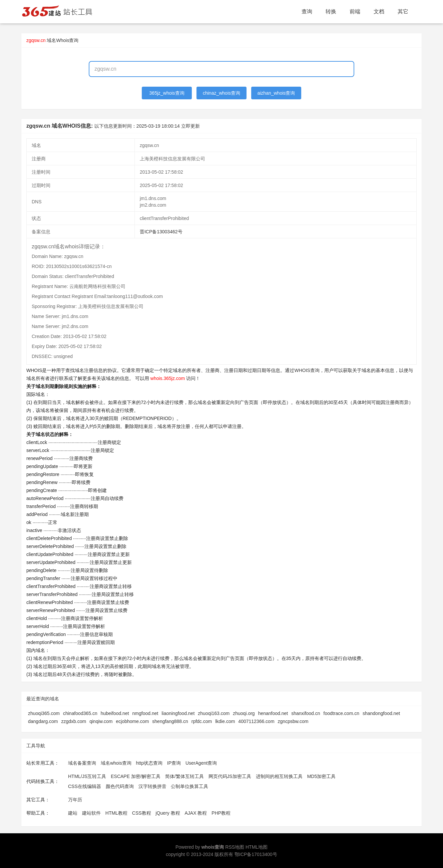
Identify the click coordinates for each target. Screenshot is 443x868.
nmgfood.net (145, 713)
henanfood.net (273, 713)
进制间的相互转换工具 (279, 776)
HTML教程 (116, 813)
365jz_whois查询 (167, 93)
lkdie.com (225, 721)
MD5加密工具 (322, 776)
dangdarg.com (43, 721)
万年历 (75, 800)
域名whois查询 (116, 763)
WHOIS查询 (307, 370)
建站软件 (91, 813)
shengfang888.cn (170, 721)
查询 (307, 11)
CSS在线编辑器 (85, 786)
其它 (403, 11)
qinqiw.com (101, 721)
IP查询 (174, 763)
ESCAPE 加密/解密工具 (136, 776)
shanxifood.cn (306, 713)
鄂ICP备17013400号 (256, 854)
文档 (379, 11)
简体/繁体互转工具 (184, 776)
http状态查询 (149, 763)
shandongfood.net (381, 713)
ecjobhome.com (132, 721)
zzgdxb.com (74, 721)
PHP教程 (221, 813)
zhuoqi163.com (214, 713)
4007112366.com (256, 721)
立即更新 (190, 126)
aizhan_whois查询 (276, 93)
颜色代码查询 (120, 786)
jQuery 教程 (168, 813)
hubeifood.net (115, 713)
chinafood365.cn (80, 713)
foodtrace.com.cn (341, 713)
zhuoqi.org (244, 713)
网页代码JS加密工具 (230, 776)
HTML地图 (257, 847)
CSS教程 (142, 813)
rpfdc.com (202, 721)
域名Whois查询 (63, 40)
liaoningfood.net (178, 713)
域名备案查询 (82, 763)
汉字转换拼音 (152, 786)
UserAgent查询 (201, 763)
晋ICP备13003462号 (161, 232)
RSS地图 (235, 847)
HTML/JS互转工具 (87, 776)
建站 (73, 813)
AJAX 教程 (196, 813)
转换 (331, 11)
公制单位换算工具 (189, 786)
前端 (355, 11)
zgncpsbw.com (293, 721)
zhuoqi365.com (44, 713)
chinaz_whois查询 (221, 93)
